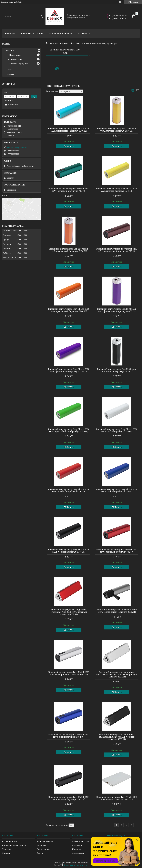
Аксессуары (78, 853)
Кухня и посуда (10, 841)
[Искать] (42, 17)
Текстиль (7, 849)
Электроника (82, 43)
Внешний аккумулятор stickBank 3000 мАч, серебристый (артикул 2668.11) (117, 611)
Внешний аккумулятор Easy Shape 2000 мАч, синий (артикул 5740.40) (117, 491)
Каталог (26, 33)
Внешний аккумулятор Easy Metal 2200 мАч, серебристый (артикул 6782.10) (69, 673)
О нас (40, 33)
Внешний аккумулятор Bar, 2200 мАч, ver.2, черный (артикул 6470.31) (117, 370)
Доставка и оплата (61, 33)
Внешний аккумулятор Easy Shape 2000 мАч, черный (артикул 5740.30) (69, 551)
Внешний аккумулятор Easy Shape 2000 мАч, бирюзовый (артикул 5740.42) (69, 130)
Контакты (84, 33)
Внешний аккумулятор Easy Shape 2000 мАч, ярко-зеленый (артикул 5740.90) (69, 430)
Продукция (15, 55)
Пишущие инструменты (14, 845)
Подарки (77, 849)
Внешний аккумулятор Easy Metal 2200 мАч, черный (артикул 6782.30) (69, 798)
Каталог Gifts (67, 43)
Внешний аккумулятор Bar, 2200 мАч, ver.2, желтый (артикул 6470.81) (117, 130)
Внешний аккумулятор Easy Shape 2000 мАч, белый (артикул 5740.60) (117, 430)
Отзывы (10, 74)
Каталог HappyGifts (19, 64)
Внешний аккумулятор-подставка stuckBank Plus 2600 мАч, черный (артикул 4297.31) (117, 737)
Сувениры (77, 845)
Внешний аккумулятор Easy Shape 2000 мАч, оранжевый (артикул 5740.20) (69, 310)
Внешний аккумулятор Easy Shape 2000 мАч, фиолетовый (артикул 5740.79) (69, 370)
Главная (10, 33)
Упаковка (42, 845)
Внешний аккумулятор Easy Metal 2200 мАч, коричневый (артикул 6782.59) (117, 250)
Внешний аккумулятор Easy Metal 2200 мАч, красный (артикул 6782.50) (117, 551)
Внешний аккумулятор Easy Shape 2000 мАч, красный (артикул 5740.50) (69, 491)
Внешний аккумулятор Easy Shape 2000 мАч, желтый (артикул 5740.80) (117, 190)
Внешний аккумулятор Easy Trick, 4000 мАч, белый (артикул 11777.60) (117, 798)
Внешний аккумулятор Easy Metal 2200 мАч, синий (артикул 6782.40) (69, 736)
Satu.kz (85, 863)
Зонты (40, 853)
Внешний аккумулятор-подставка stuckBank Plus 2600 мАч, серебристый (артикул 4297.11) (117, 674)
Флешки (6, 853)
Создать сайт (7, 2)
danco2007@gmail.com (17, 147)
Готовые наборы (45, 841)
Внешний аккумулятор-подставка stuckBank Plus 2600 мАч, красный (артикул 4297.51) (69, 612)
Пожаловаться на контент (76, 865)
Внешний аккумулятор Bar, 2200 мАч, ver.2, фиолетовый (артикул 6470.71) (117, 310)
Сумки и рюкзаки (81, 841)
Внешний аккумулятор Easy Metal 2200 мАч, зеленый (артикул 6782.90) (69, 190)
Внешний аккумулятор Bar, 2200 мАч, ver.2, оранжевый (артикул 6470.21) (69, 250)
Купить (70, 146)
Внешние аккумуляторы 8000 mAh (65, 51)
